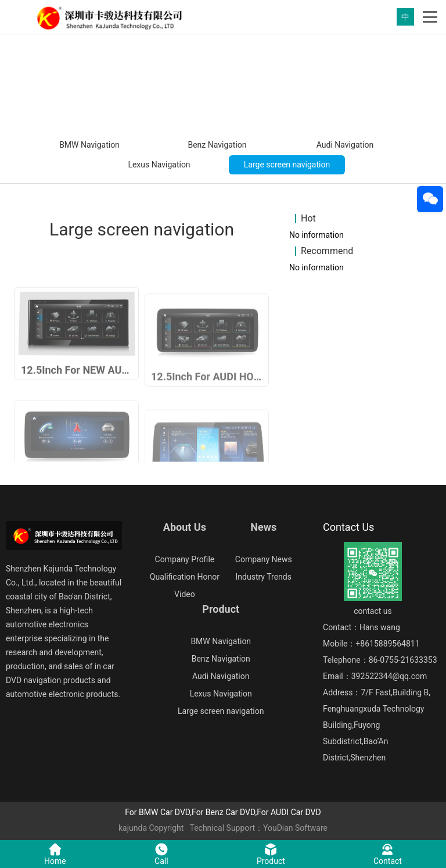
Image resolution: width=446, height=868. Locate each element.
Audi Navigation (345, 145)
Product (221, 609)
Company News (264, 559)
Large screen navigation (287, 165)
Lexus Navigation (159, 165)
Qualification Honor (185, 577)
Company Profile (185, 559)
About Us (185, 527)
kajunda (133, 828)
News (263, 527)
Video (185, 594)
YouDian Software (295, 828)
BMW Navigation (89, 145)
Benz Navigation (217, 145)
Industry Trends (264, 577)
